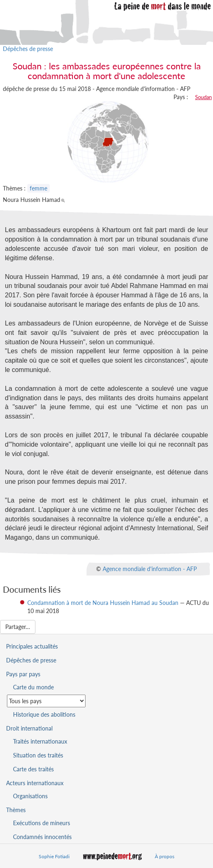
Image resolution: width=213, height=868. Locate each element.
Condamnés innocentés (42, 837)
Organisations (30, 796)
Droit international (29, 728)
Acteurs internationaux (35, 783)
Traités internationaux (40, 741)
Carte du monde (33, 687)
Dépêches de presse (28, 49)
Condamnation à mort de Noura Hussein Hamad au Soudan (103, 603)
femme (38, 188)
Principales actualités (32, 646)
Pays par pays (23, 674)
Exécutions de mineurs (42, 823)
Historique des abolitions (44, 714)
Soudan (203, 97)
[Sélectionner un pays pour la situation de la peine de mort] (46, 701)
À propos (165, 856)
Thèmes (16, 810)
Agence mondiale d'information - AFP (150, 569)
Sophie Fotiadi (54, 856)
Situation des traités (38, 755)
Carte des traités (33, 769)
